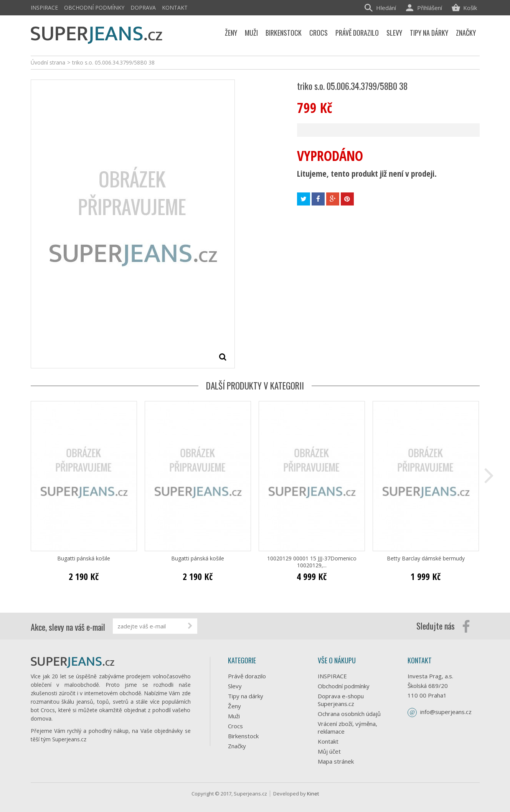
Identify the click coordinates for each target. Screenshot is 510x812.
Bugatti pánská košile (84, 558)
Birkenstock (243, 736)
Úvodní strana (48, 62)
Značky (237, 746)
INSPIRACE (44, 7)
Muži (234, 716)
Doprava (143, 7)
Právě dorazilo (247, 676)
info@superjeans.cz (446, 712)
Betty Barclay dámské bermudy (426, 558)
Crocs (235, 726)
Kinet (313, 794)
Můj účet (329, 751)
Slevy (235, 686)
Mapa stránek (336, 761)
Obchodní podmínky (94, 7)
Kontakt (175, 7)
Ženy (234, 706)
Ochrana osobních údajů (349, 714)
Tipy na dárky (246, 696)
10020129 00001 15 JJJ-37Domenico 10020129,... (312, 562)
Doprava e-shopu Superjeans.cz (341, 700)
